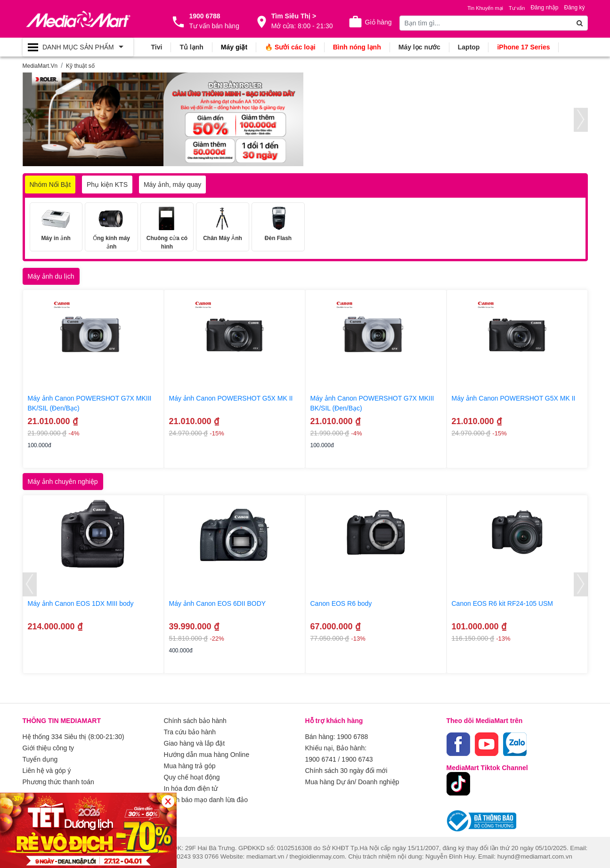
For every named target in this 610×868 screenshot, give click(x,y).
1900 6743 (357, 759)
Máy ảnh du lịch (51, 276)
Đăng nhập (544, 8)
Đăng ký (574, 8)
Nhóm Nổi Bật (50, 185)
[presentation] (30, 120)
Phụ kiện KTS (107, 185)
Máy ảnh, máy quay (172, 185)
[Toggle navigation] (78, 47)
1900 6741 (321, 759)
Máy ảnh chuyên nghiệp (63, 482)
